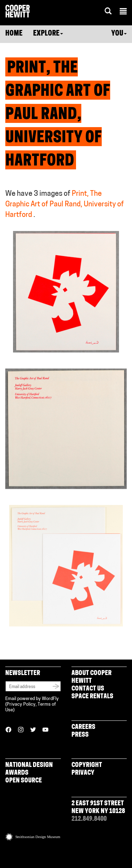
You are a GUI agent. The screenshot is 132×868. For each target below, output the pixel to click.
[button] (123, 12)
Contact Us (88, 689)
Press (80, 735)
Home (14, 34)
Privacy (83, 773)
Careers (83, 727)
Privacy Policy (21, 704)
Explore (48, 34)
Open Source (24, 781)
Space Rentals (92, 697)
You (119, 34)
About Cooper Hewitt (92, 677)
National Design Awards (29, 769)
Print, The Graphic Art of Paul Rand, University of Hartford (65, 205)
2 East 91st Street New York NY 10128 (98, 808)
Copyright (87, 765)
